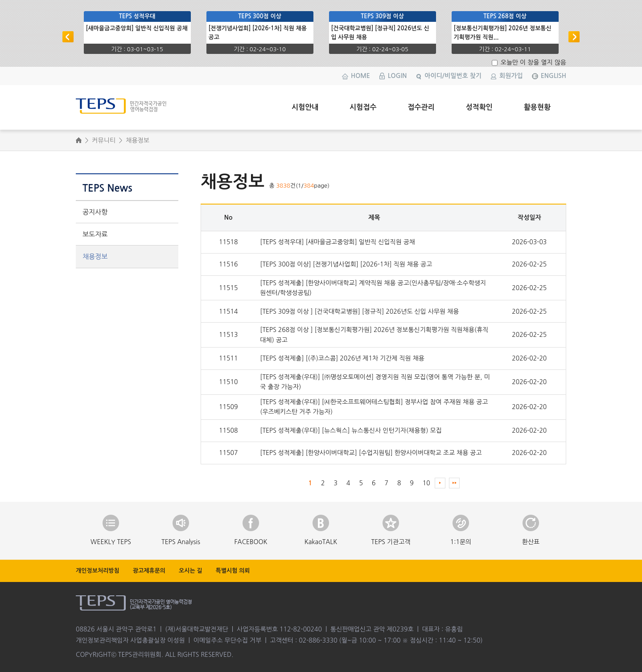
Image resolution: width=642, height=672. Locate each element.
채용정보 (95, 256)
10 (426, 483)
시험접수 (363, 107)
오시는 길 (191, 571)
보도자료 (95, 234)
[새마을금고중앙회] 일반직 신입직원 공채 (137, 28)
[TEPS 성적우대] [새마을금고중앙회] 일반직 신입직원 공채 (337, 242)
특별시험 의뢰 (233, 571)
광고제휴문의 (149, 571)
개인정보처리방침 (98, 571)
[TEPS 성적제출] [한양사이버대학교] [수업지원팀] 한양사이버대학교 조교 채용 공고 (371, 453)
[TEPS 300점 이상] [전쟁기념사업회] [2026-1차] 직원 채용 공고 (346, 264)
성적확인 (479, 107)
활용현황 (537, 107)
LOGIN (397, 76)
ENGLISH (554, 76)
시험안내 (305, 107)
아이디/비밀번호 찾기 (453, 76)
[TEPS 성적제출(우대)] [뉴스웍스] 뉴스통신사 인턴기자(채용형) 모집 (351, 430)
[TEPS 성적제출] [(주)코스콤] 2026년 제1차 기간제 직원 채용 (342, 358)
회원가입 (511, 76)
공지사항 (95, 212)
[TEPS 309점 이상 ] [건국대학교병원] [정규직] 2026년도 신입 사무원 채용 (359, 311)
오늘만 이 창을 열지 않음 (533, 62)
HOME (360, 76)
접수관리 (421, 107)
